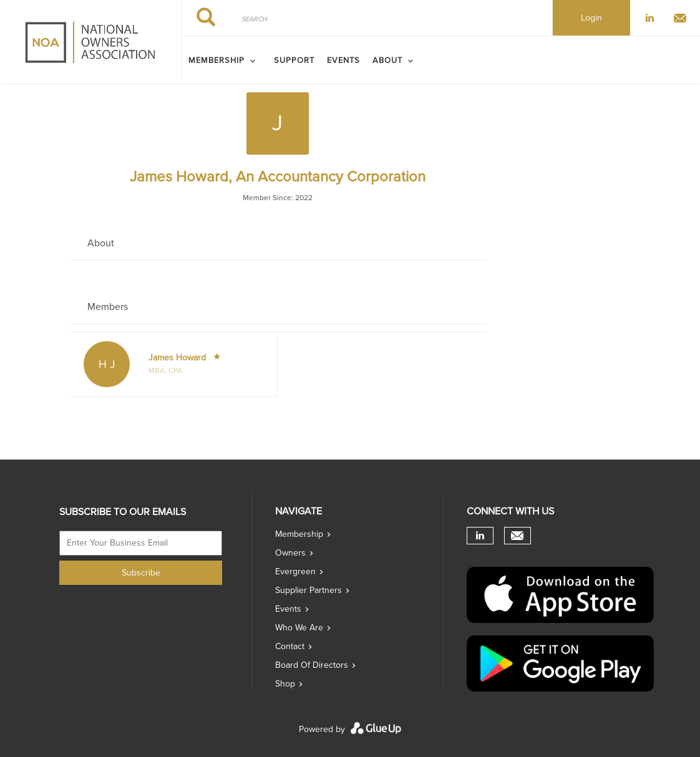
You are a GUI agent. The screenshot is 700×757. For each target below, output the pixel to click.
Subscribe (141, 573)
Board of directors (312, 665)
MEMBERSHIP (216, 60)
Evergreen (295, 571)
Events (343, 60)
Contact (290, 646)
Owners (290, 553)
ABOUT (387, 60)
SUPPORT (294, 60)
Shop (285, 684)
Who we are (299, 628)
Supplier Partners (309, 590)
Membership (299, 534)
